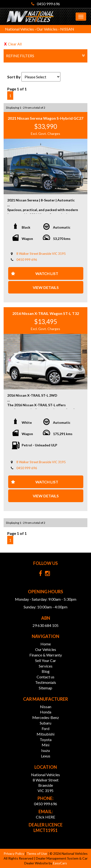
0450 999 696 (46, 4)
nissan (46, 707)
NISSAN (67, 29)
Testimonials (46, 682)
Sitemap (45, 688)
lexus (46, 756)
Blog (46, 671)
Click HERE (45, 817)
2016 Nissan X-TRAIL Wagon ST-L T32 (46, 313)
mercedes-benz (46, 717)
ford (45, 728)
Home (46, 644)
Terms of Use (37, 853)
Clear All (15, 44)
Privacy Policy (14, 853)
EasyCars (60, 863)
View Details (46, 287)
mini (45, 745)
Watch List (47, 273)
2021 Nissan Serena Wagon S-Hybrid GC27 (45, 118)
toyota (46, 740)
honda (46, 712)
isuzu (45, 750)
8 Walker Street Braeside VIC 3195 (41, 254)
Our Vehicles (47, 29)
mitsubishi (45, 734)
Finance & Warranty (46, 655)
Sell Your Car (46, 660)
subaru (45, 723)
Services (46, 666)
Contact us (45, 677)
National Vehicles (19, 29)
